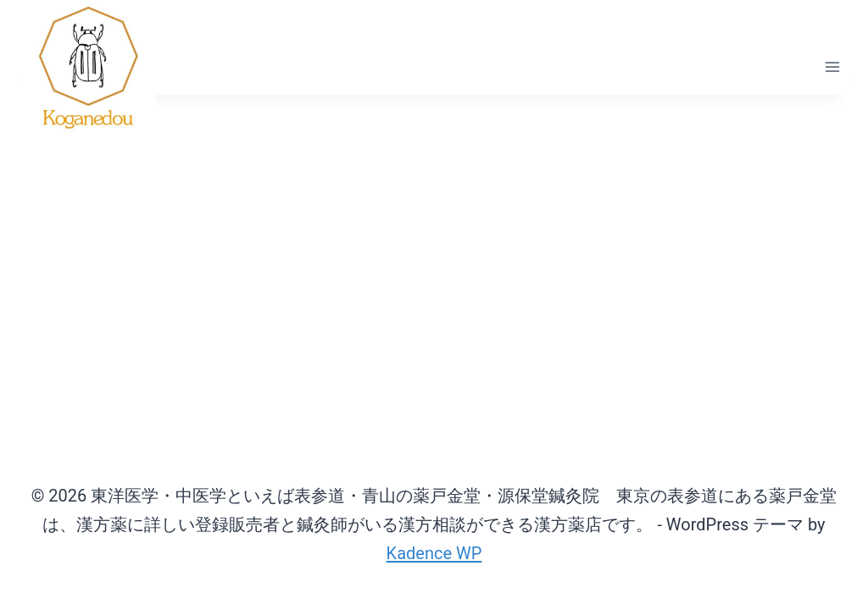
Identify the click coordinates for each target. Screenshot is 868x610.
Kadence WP (434, 553)
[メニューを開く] (832, 67)
